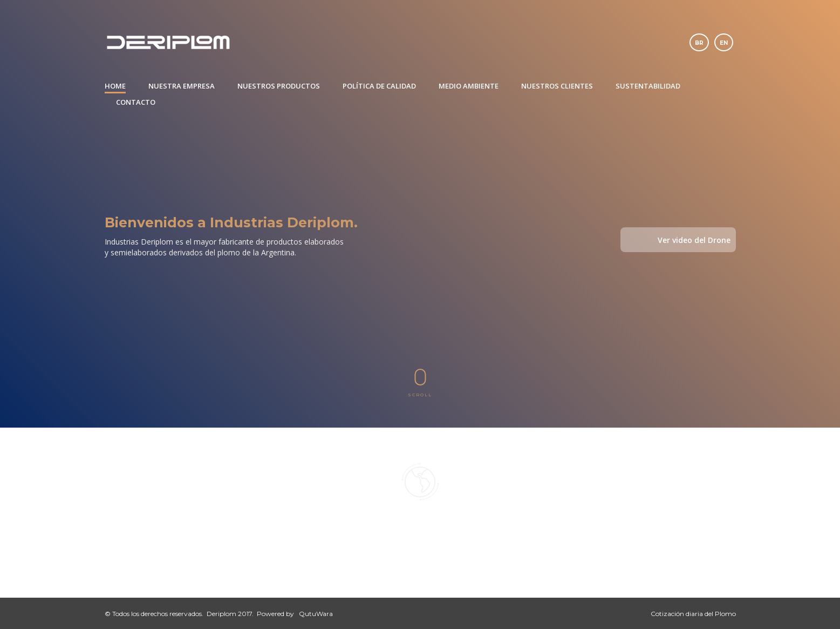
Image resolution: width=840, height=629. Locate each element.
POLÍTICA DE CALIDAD (379, 86)
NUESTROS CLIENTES (557, 86)
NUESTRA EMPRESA (182, 86)
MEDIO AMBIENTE (469, 86)
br (699, 43)
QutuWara (316, 614)
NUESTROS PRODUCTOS (279, 86)
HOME (115, 86)
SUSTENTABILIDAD (648, 86)
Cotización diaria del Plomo (693, 614)
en (724, 43)
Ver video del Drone (694, 240)
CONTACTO (136, 102)
